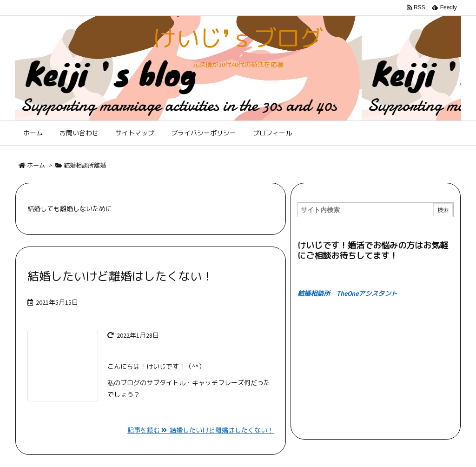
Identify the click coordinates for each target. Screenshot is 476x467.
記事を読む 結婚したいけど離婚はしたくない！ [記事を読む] (201, 430)
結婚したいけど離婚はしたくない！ (120, 276)
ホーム (36, 165)
